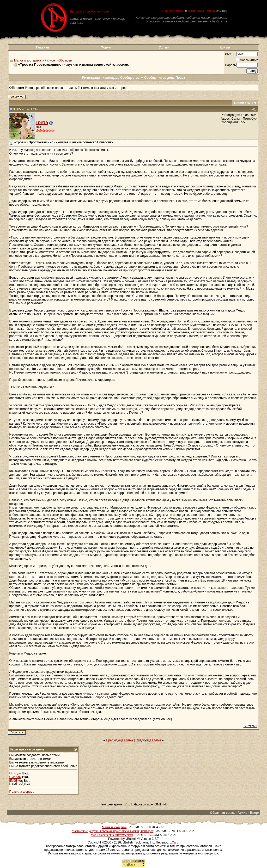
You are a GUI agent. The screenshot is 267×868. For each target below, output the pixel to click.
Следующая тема (148, 740)
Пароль (230, 65)
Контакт (226, 47)
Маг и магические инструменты (112, 835)
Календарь (111, 78)
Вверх (255, 813)
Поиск (180, 78)
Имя (228, 54)
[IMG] (13, 781)
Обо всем (65, 60)
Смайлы (15, 777)
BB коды (16, 773)
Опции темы (244, 103)
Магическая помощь (201, 11)
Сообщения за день (159, 78)
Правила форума (22, 792)
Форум (106, 47)
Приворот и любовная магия (90, 11)
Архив (242, 813)
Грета (42, 122)
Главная (43, 47)
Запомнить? (247, 60)
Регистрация (92, 78)
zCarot (175, 842)
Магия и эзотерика (28, 60)
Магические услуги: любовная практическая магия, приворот (113, 831)
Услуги (164, 47)
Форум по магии (173, 11)
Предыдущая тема (120, 740)
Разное (50, 60)
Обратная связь (222, 813)
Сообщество (132, 78)
